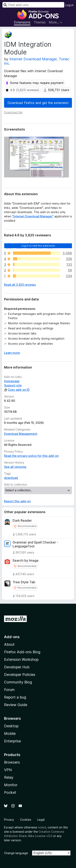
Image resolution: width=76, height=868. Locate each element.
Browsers (12, 762)
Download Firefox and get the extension (38, 103)
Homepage (12, 381)
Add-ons (12, 637)
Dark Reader (22, 521)
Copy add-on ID (17, 390)
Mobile (10, 733)
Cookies (26, 820)
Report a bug (15, 697)
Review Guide (16, 705)
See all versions (15, 467)
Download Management (21, 434)
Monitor (11, 785)
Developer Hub (17, 667)
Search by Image (26, 561)
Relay (9, 777)
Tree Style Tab (24, 582)
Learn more (12, 353)
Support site (13, 385)
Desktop (11, 726)
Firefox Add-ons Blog (22, 652)
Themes (40, 22)
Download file (13, 112)
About (9, 644)
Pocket (10, 792)
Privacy (9, 820)
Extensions (22, 22)
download (11, 478)
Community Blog (18, 682)
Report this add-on (17, 501)
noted (42, 827)
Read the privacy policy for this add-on (31, 456)
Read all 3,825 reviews (20, 285)
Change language (16, 853)
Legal (41, 820)
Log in (70, 5)
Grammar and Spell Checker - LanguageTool (35, 544)
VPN (8, 770)
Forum (9, 690)
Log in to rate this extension (38, 246)
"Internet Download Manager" (33, 216)
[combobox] (33, 5)
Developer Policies (20, 675)
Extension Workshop (21, 659)
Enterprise (12, 741)
